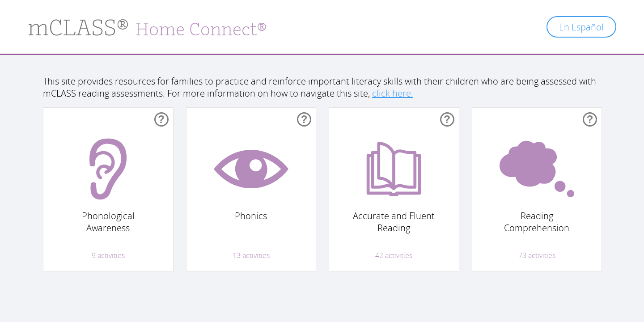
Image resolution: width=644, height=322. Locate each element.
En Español (581, 27)
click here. (393, 93)
